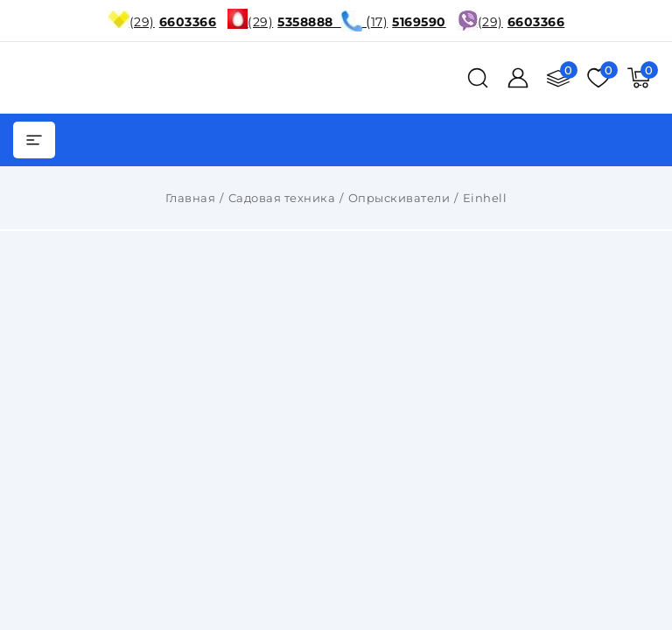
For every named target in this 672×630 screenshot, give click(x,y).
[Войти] (518, 78)
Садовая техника (282, 198)
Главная (191, 198)
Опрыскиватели (399, 198)
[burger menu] (34, 140)
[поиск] (478, 78)
